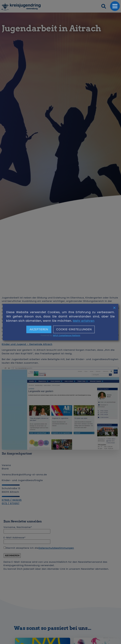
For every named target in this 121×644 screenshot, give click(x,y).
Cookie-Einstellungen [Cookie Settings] (74, 329)
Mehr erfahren (84, 321)
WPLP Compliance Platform (67, 335)
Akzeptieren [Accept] (39, 329)
